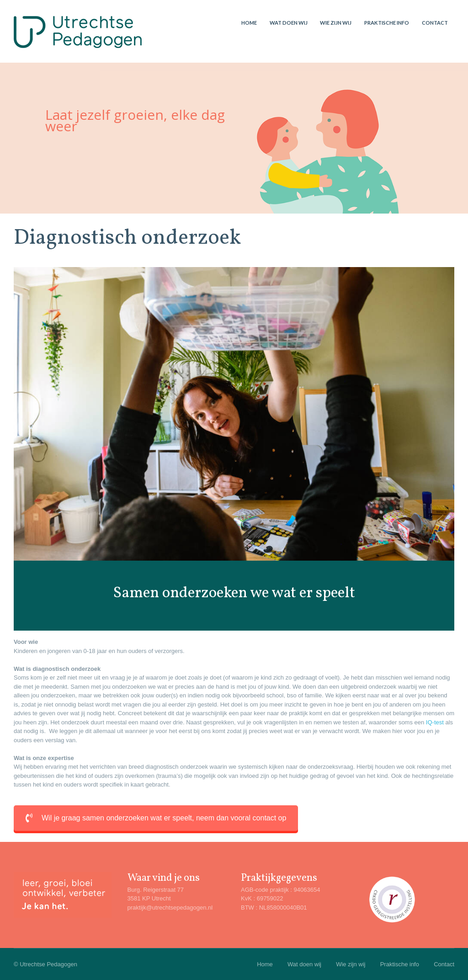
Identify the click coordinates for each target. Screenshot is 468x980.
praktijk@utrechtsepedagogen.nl (170, 908)
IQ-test (435, 722)
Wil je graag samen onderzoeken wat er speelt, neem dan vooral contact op (156, 818)
